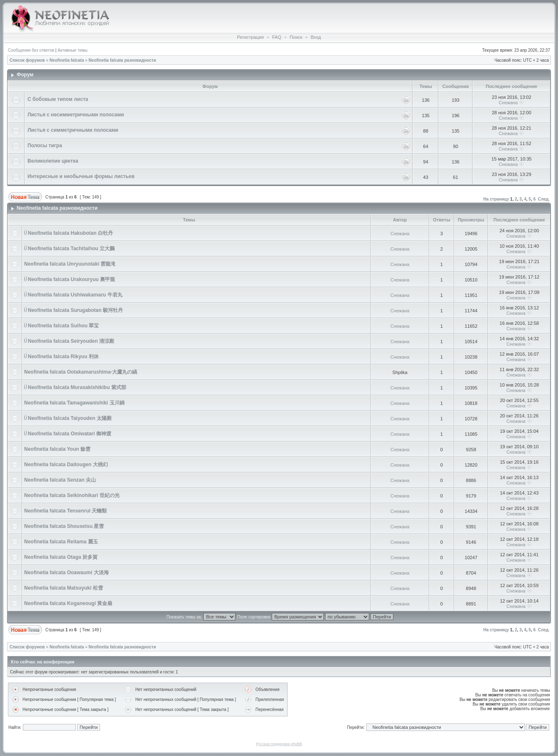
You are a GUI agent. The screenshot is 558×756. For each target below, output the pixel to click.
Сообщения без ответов (31, 50)
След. (544, 199)
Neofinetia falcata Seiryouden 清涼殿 (71, 341)
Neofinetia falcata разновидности (123, 60)
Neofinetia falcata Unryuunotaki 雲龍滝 (70, 264)
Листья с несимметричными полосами (76, 115)
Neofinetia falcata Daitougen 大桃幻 (66, 465)
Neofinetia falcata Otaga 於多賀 (61, 557)
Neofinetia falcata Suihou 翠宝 (64, 326)
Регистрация (250, 37)
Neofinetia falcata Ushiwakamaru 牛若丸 (75, 295)
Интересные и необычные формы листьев (81, 176)
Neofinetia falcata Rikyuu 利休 (63, 357)
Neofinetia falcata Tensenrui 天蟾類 (66, 511)
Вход (316, 37)
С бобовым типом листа (58, 99)
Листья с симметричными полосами (73, 130)
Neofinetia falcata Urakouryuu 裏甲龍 (71, 279)
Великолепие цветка (53, 161)
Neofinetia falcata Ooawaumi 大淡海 (66, 573)
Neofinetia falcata (67, 60)
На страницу (496, 199)
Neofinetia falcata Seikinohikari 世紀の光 (72, 495)
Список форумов (27, 60)
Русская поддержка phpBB (279, 744)
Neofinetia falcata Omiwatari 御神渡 (70, 434)
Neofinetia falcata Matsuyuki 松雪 (64, 588)
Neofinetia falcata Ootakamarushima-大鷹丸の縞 (81, 372)
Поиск (296, 37)
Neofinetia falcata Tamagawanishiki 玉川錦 (74, 403)
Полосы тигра (45, 146)
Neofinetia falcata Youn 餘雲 (57, 449)
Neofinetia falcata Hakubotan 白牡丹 (70, 233)
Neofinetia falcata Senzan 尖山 (60, 480)
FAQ (277, 37)
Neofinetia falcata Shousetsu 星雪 (64, 526)
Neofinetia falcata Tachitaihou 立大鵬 (71, 249)
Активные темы (73, 50)
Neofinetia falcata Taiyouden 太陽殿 (70, 418)
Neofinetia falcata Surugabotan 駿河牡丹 (75, 310)
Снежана (508, 103)
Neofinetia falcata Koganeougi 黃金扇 (68, 603)
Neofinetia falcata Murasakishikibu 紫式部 (77, 387)
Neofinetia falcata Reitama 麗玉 (61, 542)
